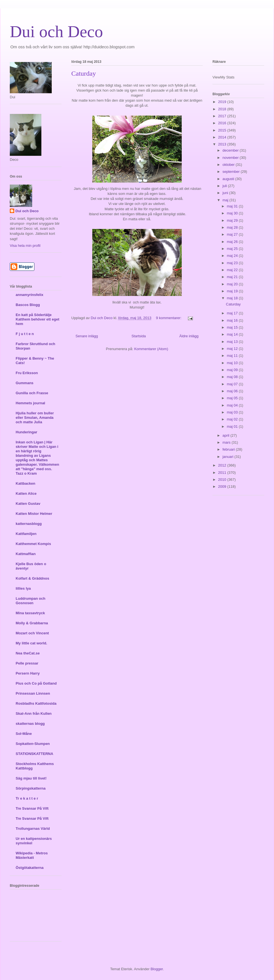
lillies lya (23, 588)
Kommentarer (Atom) (151, 349)
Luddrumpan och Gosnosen (30, 601)
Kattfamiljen (26, 534)
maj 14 (233, 334)
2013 (223, 144)
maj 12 (233, 349)
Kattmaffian (26, 554)
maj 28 (233, 227)
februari (229, 449)
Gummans (25, 383)
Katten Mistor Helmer (34, 514)
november (231, 158)
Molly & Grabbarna (32, 623)
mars (227, 442)
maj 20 (233, 284)
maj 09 (233, 370)
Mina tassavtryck (30, 613)
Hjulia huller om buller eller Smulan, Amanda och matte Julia (35, 418)
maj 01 (233, 426)
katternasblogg (29, 524)
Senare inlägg (87, 336)
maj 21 (233, 277)
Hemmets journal (30, 403)
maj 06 (233, 391)
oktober (229, 165)
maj (226, 200)
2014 (223, 137)
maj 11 (233, 356)
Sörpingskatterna (31, 788)
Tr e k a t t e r (27, 798)
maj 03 (233, 412)
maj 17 (233, 313)
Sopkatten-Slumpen (33, 744)
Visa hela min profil (25, 246)
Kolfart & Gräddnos (32, 578)
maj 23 (233, 263)
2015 (223, 130)
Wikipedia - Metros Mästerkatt (32, 855)
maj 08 (233, 377)
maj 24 (233, 256)
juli (225, 186)
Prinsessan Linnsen (33, 693)
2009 (223, 487)
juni (226, 193)
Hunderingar (26, 432)
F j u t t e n (25, 334)
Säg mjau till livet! (31, 778)
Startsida (139, 336)
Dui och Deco (56, 32)
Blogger (157, 969)
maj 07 (233, 384)
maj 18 (233, 298)
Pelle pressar (27, 663)
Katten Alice (26, 493)
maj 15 (233, 327)
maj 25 (233, 249)
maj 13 (233, 342)
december (231, 150)
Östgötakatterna (30, 868)
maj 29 (233, 220)
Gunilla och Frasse (32, 393)
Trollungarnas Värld (33, 829)
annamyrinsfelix (29, 295)
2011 (223, 473)
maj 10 (233, 363)
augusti (229, 179)
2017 (223, 116)
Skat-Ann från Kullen (34, 714)
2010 (223, 480)
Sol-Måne (24, 734)
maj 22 (233, 270)
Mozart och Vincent (32, 633)
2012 (223, 465)
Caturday (84, 73)
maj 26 (233, 242)
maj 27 (233, 234)
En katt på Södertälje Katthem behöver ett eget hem (37, 319)
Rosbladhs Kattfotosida (36, 703)
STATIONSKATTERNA (34, 754)
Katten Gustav (28, 504)
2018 (223, 109)
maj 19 (233, 291)
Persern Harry (28, 673)
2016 (223, 123)
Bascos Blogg (28, 305)
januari (229, 457)
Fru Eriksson (27, 373)
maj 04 (233, 405)
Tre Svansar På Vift (32, 808)
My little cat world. (31, 643)
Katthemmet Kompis (33, 544)
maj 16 (233, 320)
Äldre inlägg (189, 336)
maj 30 (233, 213)
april (226, 435)
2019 (223, 102)
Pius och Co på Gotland (36, 683)
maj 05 (233, 398)
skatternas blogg (30, 724)
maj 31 (233, 206)
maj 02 (233, 419)
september (232, 172)
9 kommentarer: (169, 318)
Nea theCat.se (28, 653)
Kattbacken (25, 483)
